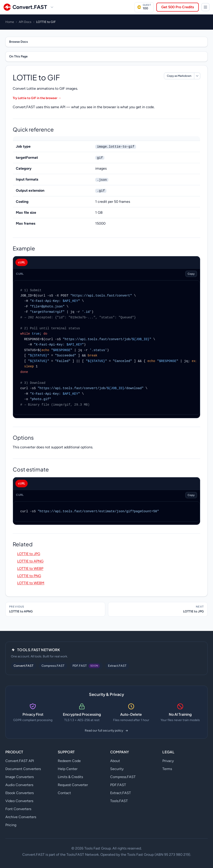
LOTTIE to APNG (30, 561)
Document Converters (23, 769)
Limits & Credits (70, 777)
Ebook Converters (20, 793)
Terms (167, 769)
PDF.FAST (118, 785)
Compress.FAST (53, 666)
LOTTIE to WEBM (31, 583)
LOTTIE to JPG (29, 554)
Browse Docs (19, 42)
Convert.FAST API (20, 761)
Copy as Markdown (179, 76)
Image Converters (20, 777)
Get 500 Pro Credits (178, 7)
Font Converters (18, 809)
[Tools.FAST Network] (205, 7)
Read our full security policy (107, 731)
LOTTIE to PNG (29, 576)
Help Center (68, 769)
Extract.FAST (117, 666)
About (115, 761)
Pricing (11, 825)
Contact (64, 793)
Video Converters (19, 801)
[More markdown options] (197, 76)
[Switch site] (52, 7)
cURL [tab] (22, 262)
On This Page (18, 56)
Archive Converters (21, 817)
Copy (191, 274)
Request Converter (73, 785)
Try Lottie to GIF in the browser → (37, 98)
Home (10, 22)
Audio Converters (19, 785)
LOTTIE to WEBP (30, 568)
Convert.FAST (24, 666)
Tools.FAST (119, 801)
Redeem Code (69, 761)
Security (117, 769)
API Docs (25, 22)
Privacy (168, 761)
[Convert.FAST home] (25, 7)
